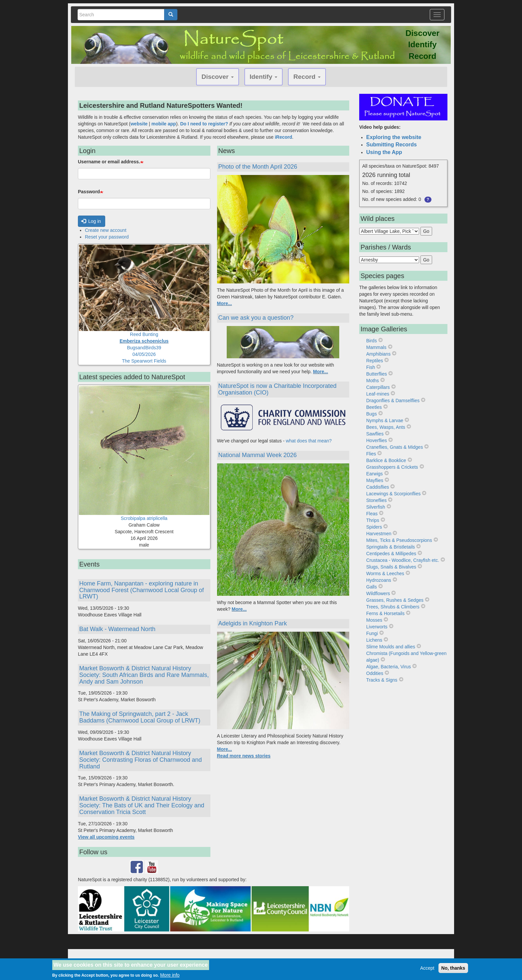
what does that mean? (310, 441)
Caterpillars (378, 387)
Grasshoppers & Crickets (392, 467)
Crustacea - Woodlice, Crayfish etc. (403, 560)
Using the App (384, 152)
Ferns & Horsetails (385, 613)
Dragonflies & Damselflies (393, 401)
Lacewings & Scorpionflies (393, 494)
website (139, 124)
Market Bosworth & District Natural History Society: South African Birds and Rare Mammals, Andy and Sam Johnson (144, 675)
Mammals (376, 347)
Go (426, 231)
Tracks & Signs (382, 680)
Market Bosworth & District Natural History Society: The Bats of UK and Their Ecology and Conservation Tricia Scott (142, 805)
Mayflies (375, 480)
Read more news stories (244, 756)
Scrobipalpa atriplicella (144, 518)
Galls (372, 587)
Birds (372, 341)
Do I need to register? (204, 124)
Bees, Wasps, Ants (386, 427)
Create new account (106, 230)
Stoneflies (376, 500)
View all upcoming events (106, 837)
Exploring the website (394, 137)
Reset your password (107, 237)
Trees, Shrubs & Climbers (393, 607)
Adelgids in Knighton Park (253, 623)
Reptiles (375, 361)
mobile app (164, 124)
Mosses (374, 620)
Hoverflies (377, 440)
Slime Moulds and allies (391, 647)
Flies (371, 454)
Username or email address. (109, 162)
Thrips (373, 520)
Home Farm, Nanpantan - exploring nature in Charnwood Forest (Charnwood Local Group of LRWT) (141, 590)
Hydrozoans (379, 580)
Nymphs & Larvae (385, 420)
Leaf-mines (378, 394)
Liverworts (377, 627)
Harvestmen (379, 534)
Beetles (374, 407)
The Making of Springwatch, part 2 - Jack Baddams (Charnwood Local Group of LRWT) (140, 717)
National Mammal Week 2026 (258, 455)
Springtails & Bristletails (391, 547)
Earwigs (375, 474)
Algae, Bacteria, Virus (389, 667)
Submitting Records (391, 145)
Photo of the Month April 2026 (258, 167)
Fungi (372, 633)
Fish (371, 367)
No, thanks (453, 970)
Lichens (374, 640)
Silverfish (376, 507)
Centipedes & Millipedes (391, 554)
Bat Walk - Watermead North (117, 629)
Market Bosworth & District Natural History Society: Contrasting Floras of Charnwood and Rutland (140, 760)
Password (89, 192)
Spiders (374, 527)
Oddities (375, 673)
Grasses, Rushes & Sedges (395, 600)
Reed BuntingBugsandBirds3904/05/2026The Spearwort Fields (144, 348)
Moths (373, 381)
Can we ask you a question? (256, 318)
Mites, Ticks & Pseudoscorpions (399, 540)
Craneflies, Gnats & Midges (394, 447)
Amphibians (378, 354)
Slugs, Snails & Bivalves (391, 567)
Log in (91, 221)
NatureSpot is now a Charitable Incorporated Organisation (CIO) (277, 389)
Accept (427, 970)
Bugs (372, 414)
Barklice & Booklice (386, 460)
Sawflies (375, 434)
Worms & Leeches (385, 573)
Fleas (372, 514)
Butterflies (377, 374)
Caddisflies (378, 487)
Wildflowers (378, 593)
